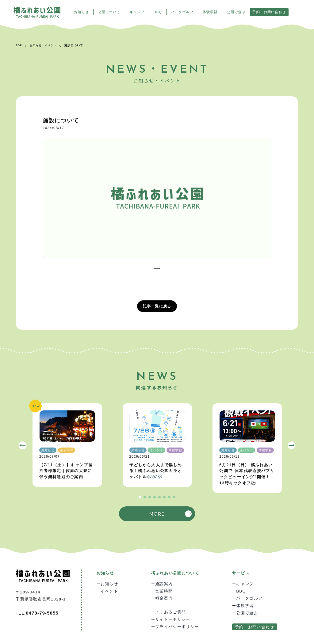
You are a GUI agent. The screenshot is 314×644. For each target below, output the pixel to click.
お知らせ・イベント (43, 45)
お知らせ (81, 12)
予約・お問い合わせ (269, 12)
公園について (109, 12)
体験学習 (210, 12)
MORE (157, 514)
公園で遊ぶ (236, 12)
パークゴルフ (182, 12)
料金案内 (164, 598)
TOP (19, 45)
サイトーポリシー (173, 619)
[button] (23, 445)
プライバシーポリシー (177, 627)
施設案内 (164, 584)
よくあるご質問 (170, 612)
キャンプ (137, 12)
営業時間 (164, 591)
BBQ (158, 12)
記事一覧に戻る (157, 306)
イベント (109, 591)
